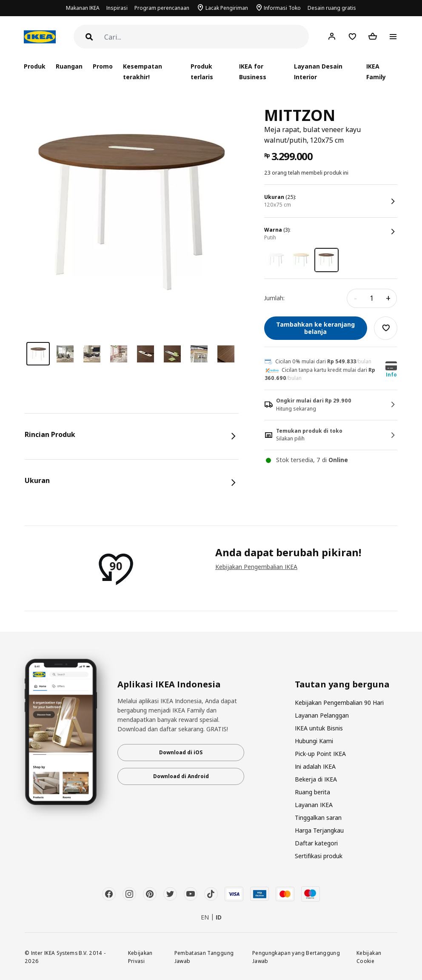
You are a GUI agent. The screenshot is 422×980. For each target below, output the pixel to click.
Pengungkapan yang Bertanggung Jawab (296, 957)
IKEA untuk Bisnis (319, 728)
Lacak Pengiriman (227, 8)
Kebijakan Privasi (140, 957)
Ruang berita (312, 792)
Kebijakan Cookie (369, 957)
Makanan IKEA (83, 8)
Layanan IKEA (314, 805)
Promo (103, 66)
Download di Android (181, 776)
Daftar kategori (316, 843)
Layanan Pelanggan (322, 715)
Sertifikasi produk (319, 856)
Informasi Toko (282, 8)
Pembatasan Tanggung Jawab (204, 957)
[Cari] (207, 37)
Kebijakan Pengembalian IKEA (256, 567)
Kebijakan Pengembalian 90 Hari (339, 703)
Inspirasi (117, 8)
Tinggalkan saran (318, 818)
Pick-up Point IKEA (320, 754)
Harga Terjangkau (319, 830)
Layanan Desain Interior (318, 72)
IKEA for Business (253, 72)
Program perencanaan (162, 8)
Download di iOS (181, 752)
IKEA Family (376, 72)
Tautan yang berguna (342, 684)
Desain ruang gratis (332, 8)
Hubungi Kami (314, 741)
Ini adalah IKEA (315, 766)
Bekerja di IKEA (316, 779)
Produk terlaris (202, 72)
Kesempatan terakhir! (143, 72)
